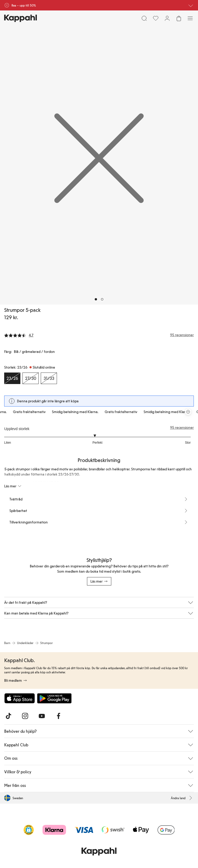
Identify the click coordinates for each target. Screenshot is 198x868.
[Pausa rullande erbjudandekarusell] (188, 412)
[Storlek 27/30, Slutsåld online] (31, 378)
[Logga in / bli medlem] (167, 18)
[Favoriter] (156, 18)
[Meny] (190, 18)
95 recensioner (182, 427)
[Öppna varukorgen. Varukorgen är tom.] (179, 18)
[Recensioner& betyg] (99, 335)
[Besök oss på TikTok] (8, 716)
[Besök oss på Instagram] (25, 716)
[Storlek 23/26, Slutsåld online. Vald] (12, 378)
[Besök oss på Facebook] (59, 716)
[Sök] (144, 18)
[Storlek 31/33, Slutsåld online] (49, 378)
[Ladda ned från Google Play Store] (54, 698)
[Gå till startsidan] (21, 18)
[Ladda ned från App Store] (20, 698)
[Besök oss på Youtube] (42, 716)
